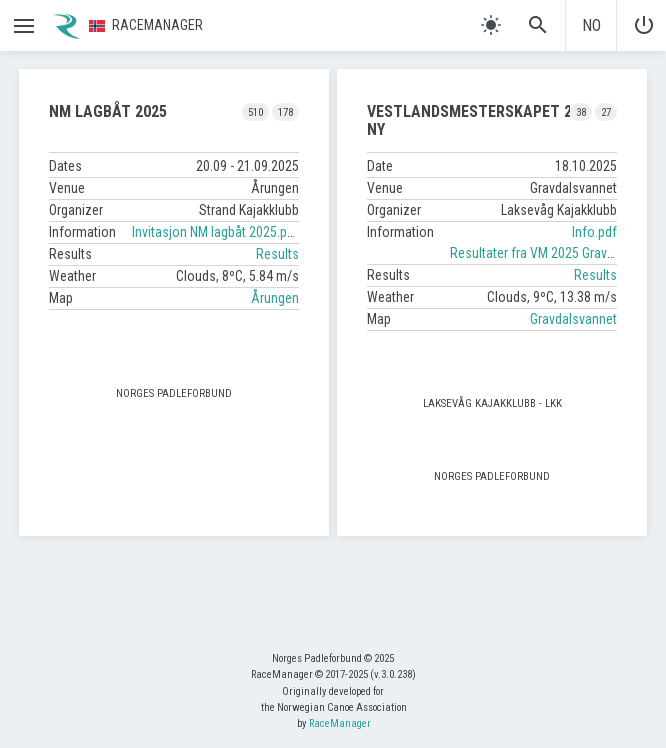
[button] (24, 26)
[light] (491, 25)
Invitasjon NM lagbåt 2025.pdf (215, 232)
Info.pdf (594, 232)
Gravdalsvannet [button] (573, 319)
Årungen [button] (275, 298)
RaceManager (340, 723)
